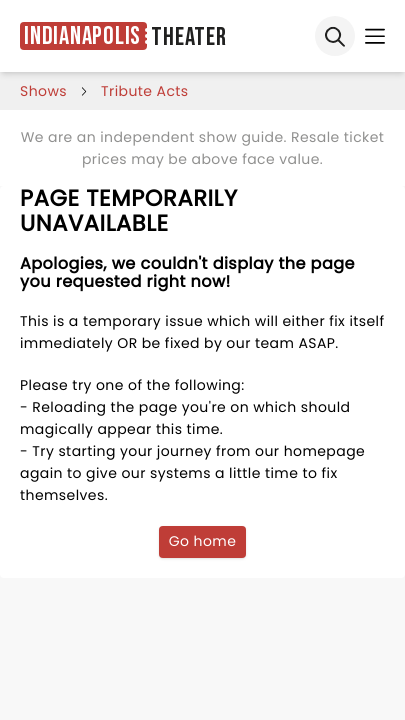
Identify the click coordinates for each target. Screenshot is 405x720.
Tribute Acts (145, 91)
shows (43, 91)
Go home (203, 541)
